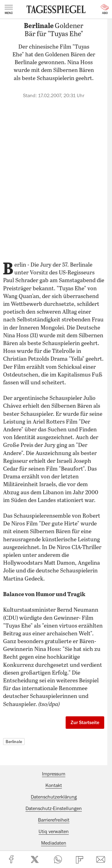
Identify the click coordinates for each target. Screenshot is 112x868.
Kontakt (54, 785)
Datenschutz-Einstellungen (54, 809)
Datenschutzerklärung (54, 797)
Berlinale (14, 742)
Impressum (54, 774)
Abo (105, 9)
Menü (9, 10)
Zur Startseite (85, 723)
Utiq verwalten (54, 832)
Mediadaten (54, 843)
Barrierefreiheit (54, 820)
